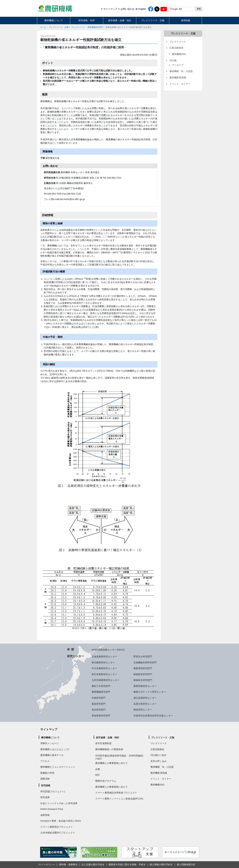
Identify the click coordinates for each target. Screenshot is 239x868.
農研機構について (54, 20)
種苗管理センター (143, 710)
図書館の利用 (47, 773)
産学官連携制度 (103, 743)
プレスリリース (78, 27)
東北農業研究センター (103, 662)
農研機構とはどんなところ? (55, 749)
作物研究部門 (99, 698)
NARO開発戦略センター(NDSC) (108, 650)
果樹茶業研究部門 (101, 716)
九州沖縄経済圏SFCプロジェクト (58, 833)
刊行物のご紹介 (159, 755)
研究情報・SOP (87, 20)
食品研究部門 (99, 710)
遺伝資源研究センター (145, 698)
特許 (98, 775)
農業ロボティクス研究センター (150, 692)
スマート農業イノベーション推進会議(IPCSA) (119, 799)
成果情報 (45, 815)
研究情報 (46, 785)
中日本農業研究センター (104, 668)
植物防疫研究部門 (143, 674)
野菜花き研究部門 (143, 657)
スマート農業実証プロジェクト (57, 827)
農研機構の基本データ (52, 755)
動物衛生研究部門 (143, 680)
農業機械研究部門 (95, 27)
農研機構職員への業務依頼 (109, 749)
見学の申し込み (159, 761)
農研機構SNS (157, 785)
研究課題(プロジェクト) (53, 791)
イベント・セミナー (161, 779)
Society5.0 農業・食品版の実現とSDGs (61, 821)
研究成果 (45, 797)
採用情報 (186, 20)
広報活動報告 (157, 749)
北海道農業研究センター (104, 657)
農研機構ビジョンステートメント (58, 767)
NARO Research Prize (52, 809)
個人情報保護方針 (186, 865)
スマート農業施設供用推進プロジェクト (116, 793)
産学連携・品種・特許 (120, 20)
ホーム (43, 27)
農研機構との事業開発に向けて (112, 763)
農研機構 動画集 (159, 773)
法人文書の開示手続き (93, 865)
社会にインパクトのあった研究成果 (59, 803)
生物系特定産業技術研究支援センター (153, 716)
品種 (98, 769)
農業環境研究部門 (143, 668)
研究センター (76, 656)
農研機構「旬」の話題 (162, 767)
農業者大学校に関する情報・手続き (127, 865)
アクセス (45, 761)
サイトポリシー (47, 865)
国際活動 (45, 779)
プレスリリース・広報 (153, 20)
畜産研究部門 (99, 704)
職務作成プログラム (106, 781)
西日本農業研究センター (104, 674)
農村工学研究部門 (101, 686)
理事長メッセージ (50, 743)
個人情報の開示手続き (161, 865)
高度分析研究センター (145, 704)
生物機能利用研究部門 (145, 662)
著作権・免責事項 (68, 865)
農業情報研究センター (145, 686)
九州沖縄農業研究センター (106, 680)
